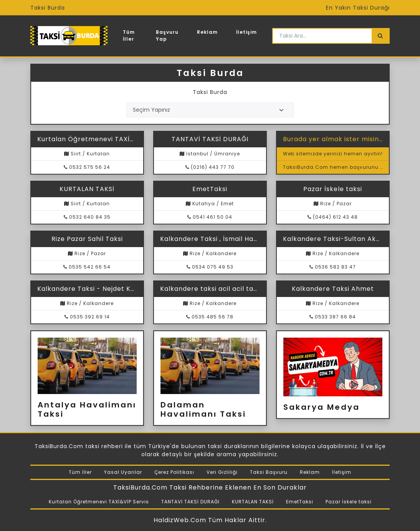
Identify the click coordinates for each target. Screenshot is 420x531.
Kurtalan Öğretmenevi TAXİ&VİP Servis (99, 502)
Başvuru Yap (167, 35)
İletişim (246, 32)
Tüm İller (129, 35)
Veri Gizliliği (222, 472)
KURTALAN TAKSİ (253, 502)
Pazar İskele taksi (349, 502)
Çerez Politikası (174, 472)
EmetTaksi (300, 502)
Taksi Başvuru (269, 472)
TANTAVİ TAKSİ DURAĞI (190, 502)
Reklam (207, 32)
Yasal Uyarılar (123, 472)
